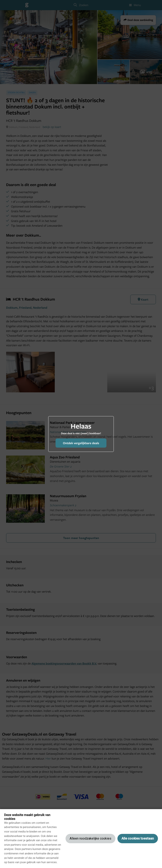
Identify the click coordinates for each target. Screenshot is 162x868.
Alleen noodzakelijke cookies (90, 838)
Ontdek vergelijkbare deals (81, 443)
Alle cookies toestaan (138, 838)
